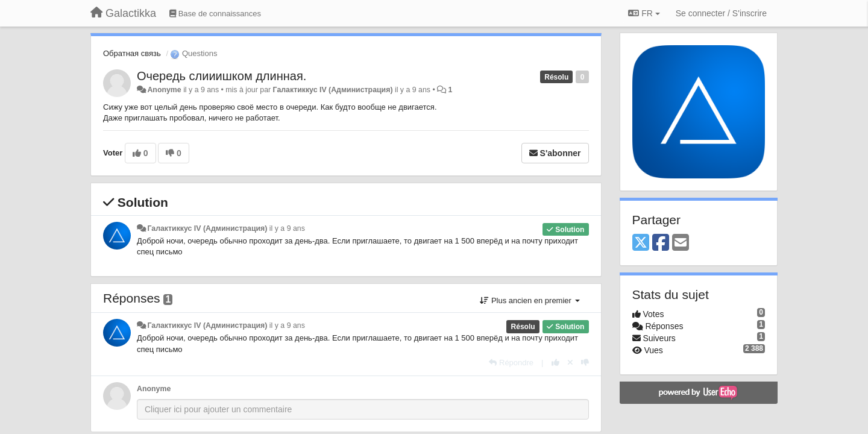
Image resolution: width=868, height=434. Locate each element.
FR (644, 13)
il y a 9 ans (287, 228)
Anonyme (164, 90)
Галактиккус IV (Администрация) (333, 90)
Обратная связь (132, 53)
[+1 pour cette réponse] (555, 363)
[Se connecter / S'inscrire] (721, 13)
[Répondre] (511, 363)
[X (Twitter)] (641, 243)
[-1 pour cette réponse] (585, 363)
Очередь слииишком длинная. (222, 76)
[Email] (681, 243)
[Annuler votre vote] (570, 363)
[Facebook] (661, 243)
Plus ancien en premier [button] (530, 300)
